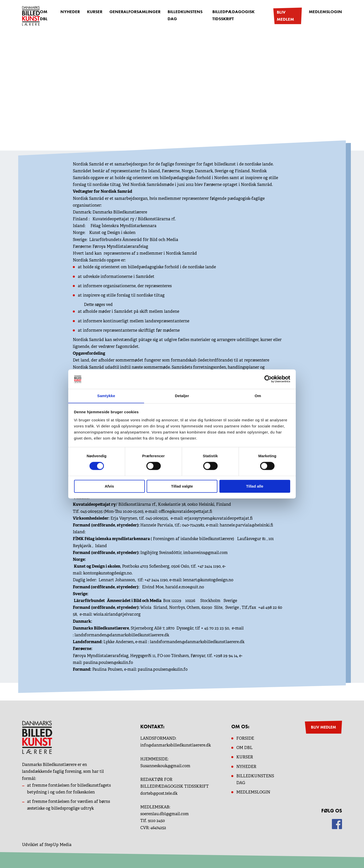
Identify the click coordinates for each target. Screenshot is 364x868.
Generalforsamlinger (133, 12)
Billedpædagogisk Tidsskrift (230, 16)
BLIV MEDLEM (323, 727)
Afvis (109, 486)
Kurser (94, 12)
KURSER (245, 757)
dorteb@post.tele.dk (159, 793)
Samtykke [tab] (106, 396)
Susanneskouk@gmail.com (165, 766)
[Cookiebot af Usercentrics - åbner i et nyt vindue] (268, 379)
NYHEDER (246, 766)
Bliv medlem (286, 16)
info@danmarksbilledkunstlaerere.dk (176, 745)
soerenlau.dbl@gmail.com (165, 814)
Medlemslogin (327, 12)
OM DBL (44, 16)
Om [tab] (258, 396)
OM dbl (244, 747)
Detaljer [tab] (182, 396)
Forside (245, 738)
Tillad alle (255, 486)
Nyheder (71, 12)
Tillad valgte (182, 486)
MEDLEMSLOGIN (253, 792)
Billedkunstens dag (180, 16)
